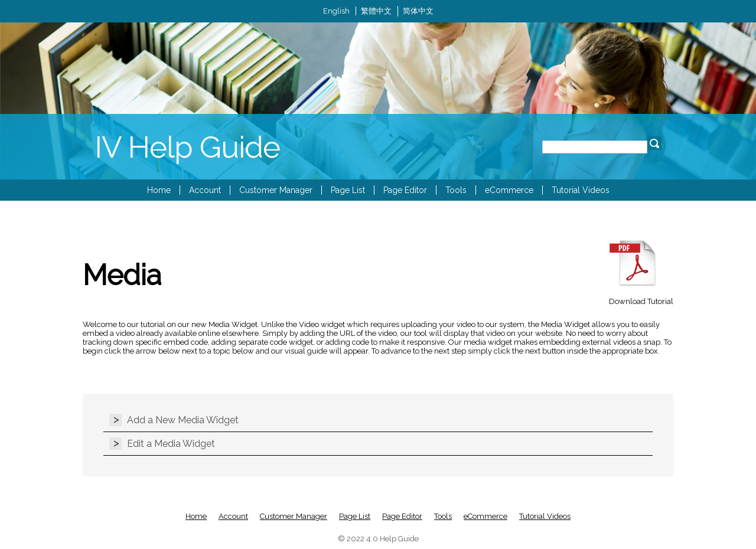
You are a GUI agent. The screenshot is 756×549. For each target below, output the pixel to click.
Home (159, 190)
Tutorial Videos (581, 190)
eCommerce (509, 190)
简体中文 (418, 11)
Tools (456, 190)
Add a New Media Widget (183, 420)
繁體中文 (376, 11)
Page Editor (405, 190)
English (336, 11)
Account (205, 190)
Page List (348, 190)
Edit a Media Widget (171, 444)
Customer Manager (276, 190)
